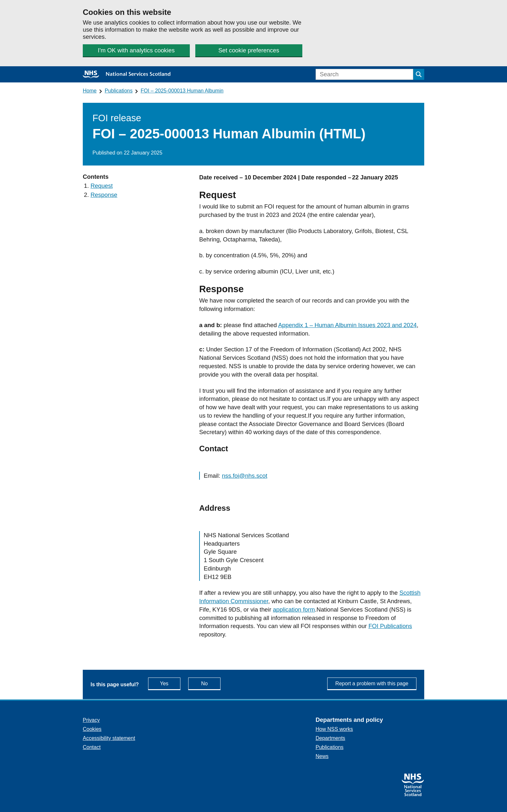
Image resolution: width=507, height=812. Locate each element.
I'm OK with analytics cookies (136, 50)
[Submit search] (419, 74)
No (211, 683)
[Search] (364, 74)
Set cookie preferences (249, 50)
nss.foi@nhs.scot (244, 476)
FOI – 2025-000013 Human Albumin (182, 91)
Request (102, 186)
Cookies (92, 729)
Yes (170, 683)
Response (104, 195)
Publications (119, 91)
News (322, 756)
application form (294, 609)
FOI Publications (390, 626)
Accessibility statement (109, 738)
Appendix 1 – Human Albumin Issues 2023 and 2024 (347, 325)
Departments (330, 738)
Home (90, 91)
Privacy (91, 720)
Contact (92, 747)
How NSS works (334, 729)
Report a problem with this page (372, 684)
